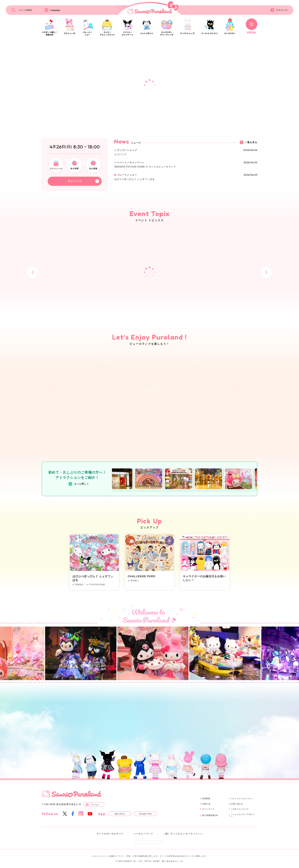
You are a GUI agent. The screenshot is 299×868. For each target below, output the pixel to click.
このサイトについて (240, 809)
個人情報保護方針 (210, 815)
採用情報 (206, 799)
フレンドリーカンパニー (242, 799)
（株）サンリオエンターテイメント (183, 834)
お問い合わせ (237, 804)
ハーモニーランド (143, 834)
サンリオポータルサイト (110, 834)
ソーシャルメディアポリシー (243, 816)
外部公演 (206, 804)
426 (61, 147)
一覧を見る (248, 142)
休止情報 (93, 165)
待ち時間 (75, 165)
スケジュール (56, 165)
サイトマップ (208, 809)
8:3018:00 (86, 147)
